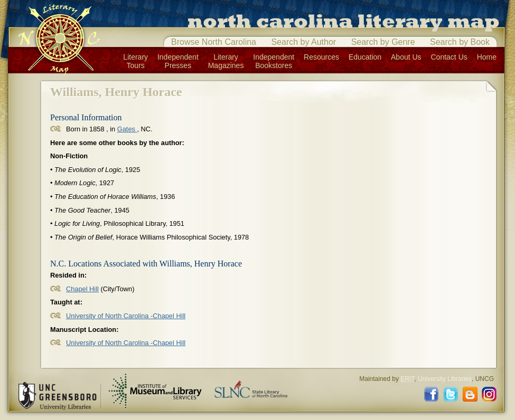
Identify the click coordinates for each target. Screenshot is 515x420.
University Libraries (445, 379)
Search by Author (303, 42)
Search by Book (460, 42)
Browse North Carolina (214, 42)
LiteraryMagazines (226, 61)
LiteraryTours (135, 61)
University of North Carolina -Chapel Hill (126, 316)
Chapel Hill (82, 289)
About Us (406, 57)
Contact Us (449, 57)
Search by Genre (383, 42)
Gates (127, 129)
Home (487, 57)
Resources (321, 57)
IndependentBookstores (274, 61)
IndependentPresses (178, 61)
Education (365, 57)
